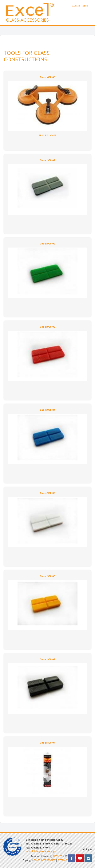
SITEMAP (62, 860)
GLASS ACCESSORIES (44, 860)
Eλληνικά (76, 6)
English (85, 6)
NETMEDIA (59, 856)
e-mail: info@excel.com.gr (40, 851)
